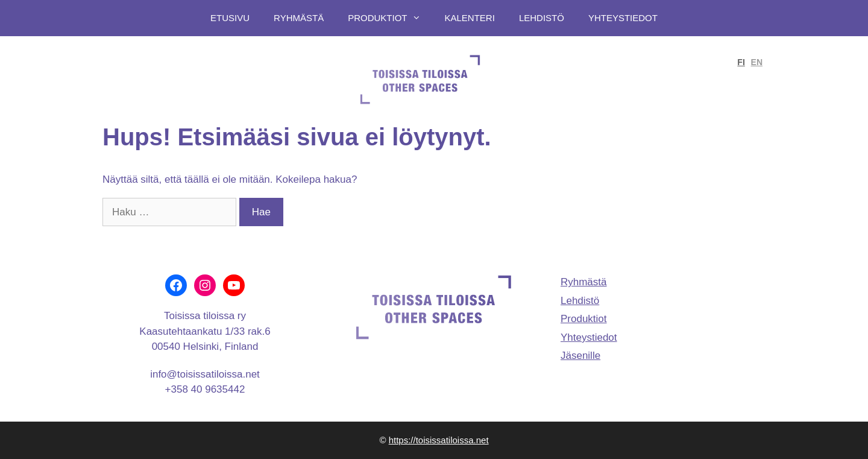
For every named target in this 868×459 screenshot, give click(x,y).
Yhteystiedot (623, 18)
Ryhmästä (299, 18)
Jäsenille (580, 356)
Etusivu (230, 18)
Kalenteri (470, 18)
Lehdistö (542, 18)
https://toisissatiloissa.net (439, 440)
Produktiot (390, 18)
